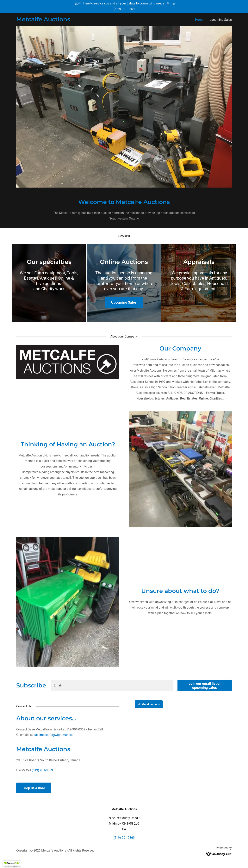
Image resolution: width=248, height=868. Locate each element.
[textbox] (112, 685)
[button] (12, 864)
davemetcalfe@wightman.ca (53, 735)
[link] (43, 20)
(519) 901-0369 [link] (124, 9)
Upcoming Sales (124, 302)
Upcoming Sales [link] (221, 20)
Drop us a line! (34, 788)
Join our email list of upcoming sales (205, 685)
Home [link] (199, 20)
